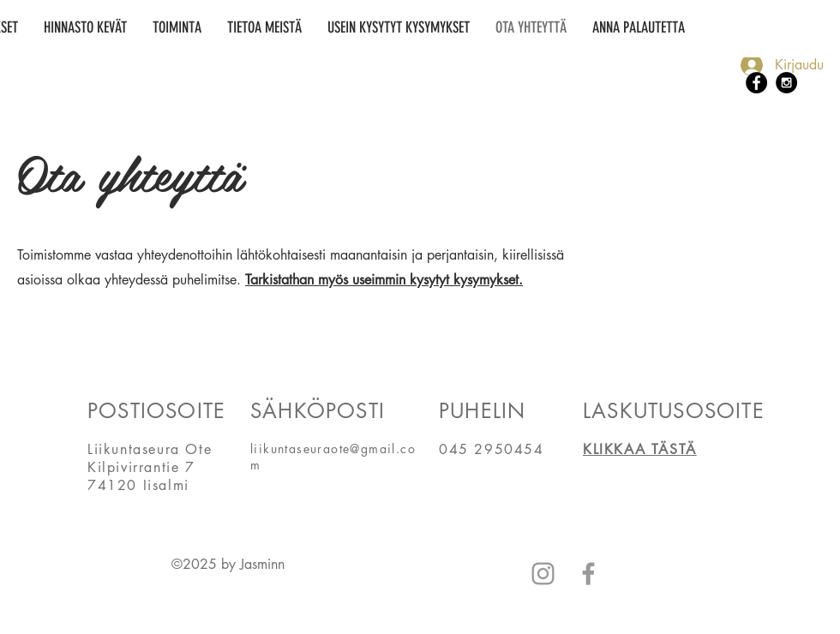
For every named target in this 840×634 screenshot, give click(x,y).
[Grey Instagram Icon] (543, 574)
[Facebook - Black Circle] (756, 83)
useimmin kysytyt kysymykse (434, 280)
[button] (177, 28)
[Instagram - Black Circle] (786, 83)
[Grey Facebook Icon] (588, 574)
